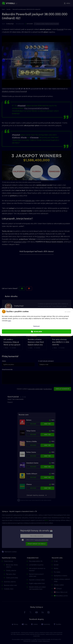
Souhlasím (38, 332)
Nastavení (36, 326)
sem (10, 321)
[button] (67, 311)
